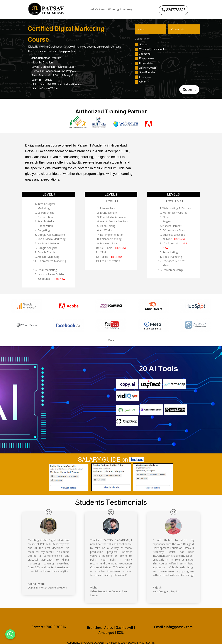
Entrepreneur (145, 58)
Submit (189, 89)
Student (141, 45)
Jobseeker (143, 54)
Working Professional (149, 49)
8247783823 (176, 10)
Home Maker (144, 63)
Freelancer (143, 77)
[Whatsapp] (10, 634)
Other (140, 82)
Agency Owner (145, 68)
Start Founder (145, 73)
